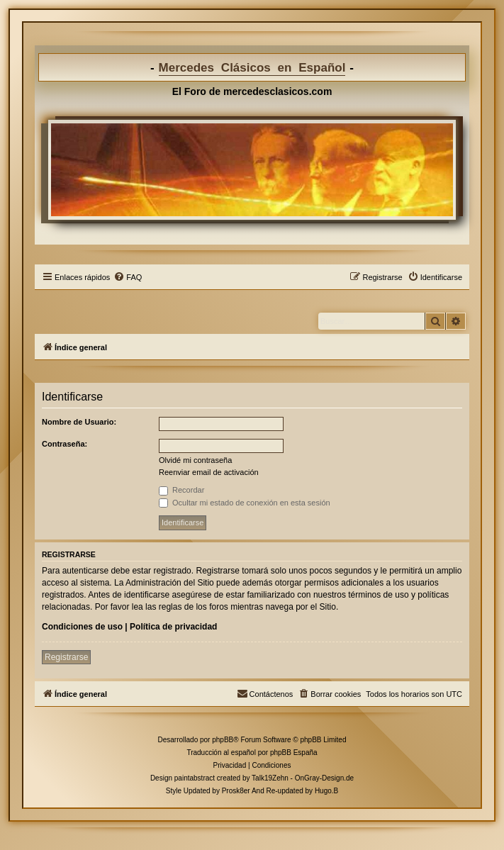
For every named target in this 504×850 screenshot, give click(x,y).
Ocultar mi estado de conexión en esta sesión (245, 503)
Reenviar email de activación (209, 472)
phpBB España (294, 753)
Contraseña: (65, 444)
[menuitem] (128, 277)
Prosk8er (236, 791)
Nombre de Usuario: (79, 422)
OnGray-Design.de (324, 778)
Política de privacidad (173, 627)
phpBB (223, 740)
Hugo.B (326, 791)
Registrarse (66, 657)
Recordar (181, 490)
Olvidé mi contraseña (195, 460)
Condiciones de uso (82, 627)
